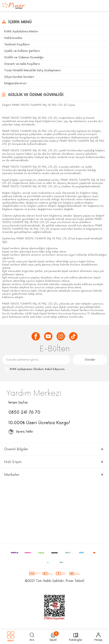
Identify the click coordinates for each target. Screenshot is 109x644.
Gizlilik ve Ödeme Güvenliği (23, 57)
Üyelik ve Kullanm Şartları (21, 51)
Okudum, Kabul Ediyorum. (35, 369)
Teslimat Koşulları (16, 44)
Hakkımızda (13, 38)
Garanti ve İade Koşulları (21, 64)
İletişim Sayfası (18, 403)
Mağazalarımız (15, 83)
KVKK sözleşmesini (21, 369)
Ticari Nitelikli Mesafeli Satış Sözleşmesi (32, 70)
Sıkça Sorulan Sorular (18, 77)
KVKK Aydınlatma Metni (20, 31)
